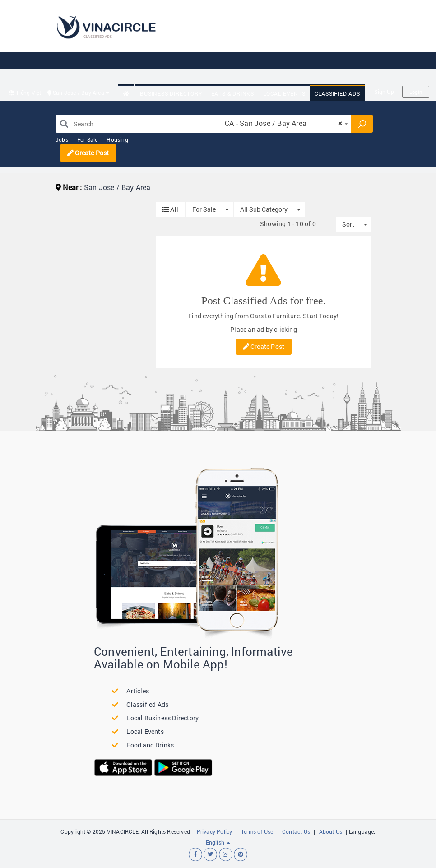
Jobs (62, 139)
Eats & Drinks (233, 93)
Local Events (284, 93)
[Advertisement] (242, 64)
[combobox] (286, 124)
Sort (348, 224)
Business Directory (171, 93)
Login (416, 92)
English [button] (218, 842)
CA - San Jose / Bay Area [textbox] (283, 123)
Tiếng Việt (25, 93)
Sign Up (384, 92)
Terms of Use (257, 831)
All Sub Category (264, 209)
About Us (331, 831)
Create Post (88, 153)
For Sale (88, 139)
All (170, 209)
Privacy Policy (215, 831)
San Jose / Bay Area (79, 93)
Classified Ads (337, 93)
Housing (117, 139)
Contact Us (296, 831)
